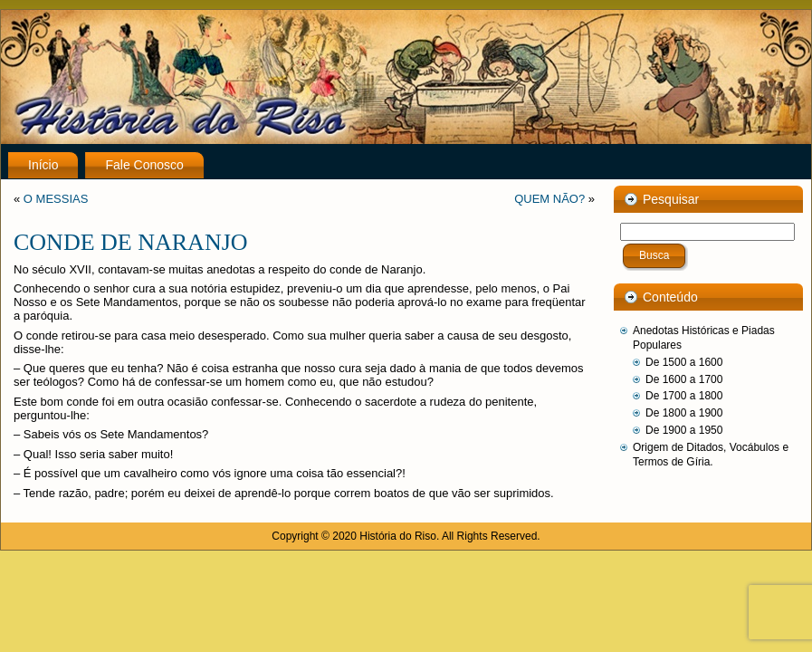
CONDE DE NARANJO (131, 242)
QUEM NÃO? (549, 199)
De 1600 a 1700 (684, 379)
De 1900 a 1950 (684, 430)
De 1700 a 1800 (684, 396)
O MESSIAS (56, 199)
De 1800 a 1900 (684, 413)
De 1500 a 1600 (684, 362)
